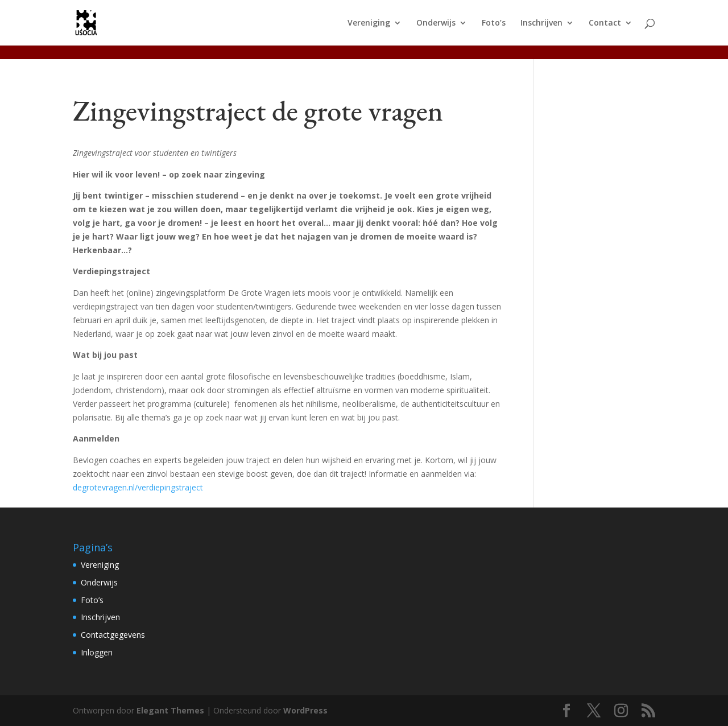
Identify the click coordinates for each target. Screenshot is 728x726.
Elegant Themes (170, 710)
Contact (605, 23)
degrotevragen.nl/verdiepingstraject (138, 487)
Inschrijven (541, 23)
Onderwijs (436, 23)
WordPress (305, 710)
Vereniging (369, 23)
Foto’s (494, 23)
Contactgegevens (113, 635)
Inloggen (97, 652)
